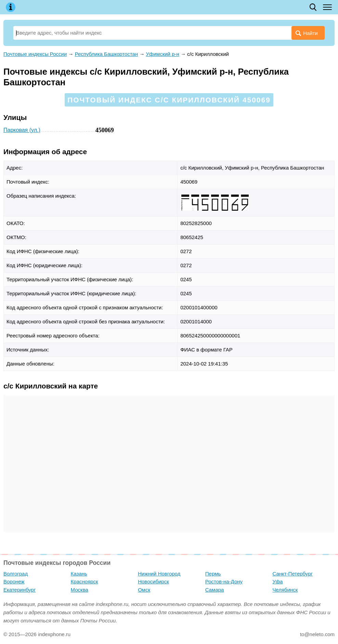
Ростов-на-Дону (224, 581)
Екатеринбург (19, 590)
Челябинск (285, 590)
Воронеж (14, 581)
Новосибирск (153, 581)
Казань (79, 574)
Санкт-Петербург (292, 574)
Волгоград (16, 574)
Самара (215, 590)
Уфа (277, 581)
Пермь (213, 574)
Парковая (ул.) (22, 130)
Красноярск (84, 581)
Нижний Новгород (159, 574)
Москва (80, 590)
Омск (144, 590)
